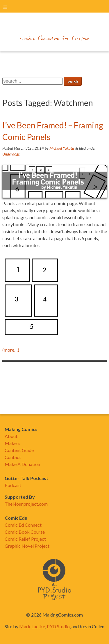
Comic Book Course (25, 532)
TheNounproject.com (26, 504)
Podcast (13, 485)
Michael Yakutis (62, 148)
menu (5, 7)
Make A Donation (22, 464)
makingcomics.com (54, 27)
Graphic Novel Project (27, 546)
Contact (13, 457)
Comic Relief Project (25, 539)
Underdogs (11, 154)
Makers (12, 443)
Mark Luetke (32, 626)
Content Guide (19, 450)
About (11, 436)
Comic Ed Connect (23, 525)
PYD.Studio (58, 626)
